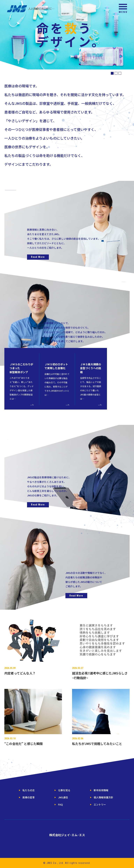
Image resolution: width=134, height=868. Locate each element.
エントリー (100, 804)
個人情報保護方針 (103, 797)
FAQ (59, 804)
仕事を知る (63, 790)
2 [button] (116, 73)
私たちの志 (29, 790)
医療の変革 (29, 797)
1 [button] (112, 73)
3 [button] (120, 73)
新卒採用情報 (99, 790)
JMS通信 (62, 797)
